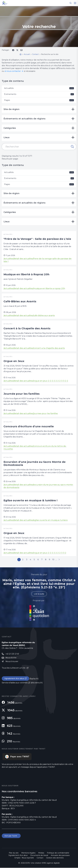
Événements (39, 94)
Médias (41, 853)
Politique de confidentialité (58, 853)
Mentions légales (28, 853)
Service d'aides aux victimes (15, 683)
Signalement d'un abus (14, 679)
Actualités (39, 88)
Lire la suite (39, 594)
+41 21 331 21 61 (12, 654)
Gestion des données (55, 858)
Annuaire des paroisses (60, 856)
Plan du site (14, 853)
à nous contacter (13, 71)
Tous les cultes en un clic (14, 668)
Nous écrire (11, 658)
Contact (40, 858)
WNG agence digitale (51, 863)
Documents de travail (39, 856)
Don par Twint (11, 836)
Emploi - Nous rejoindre (24, 858)
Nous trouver (12, 662)
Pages (39, 100)
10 (54, 560)
